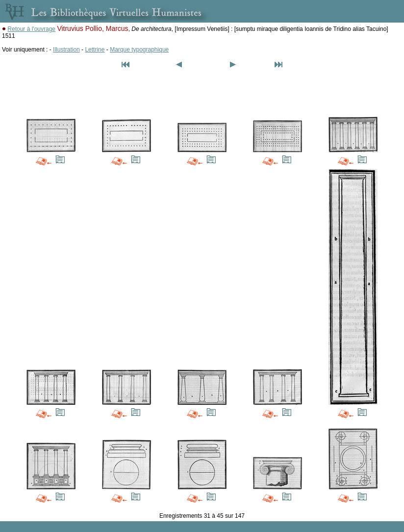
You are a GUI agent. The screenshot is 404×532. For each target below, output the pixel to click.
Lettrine (95, 50)
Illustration (66, 50)
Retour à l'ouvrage (31, 29)
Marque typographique (139, 50)
